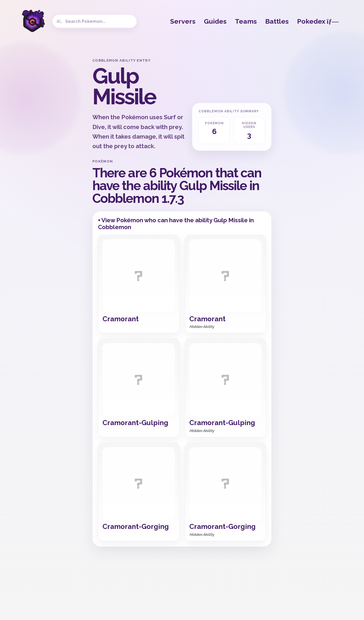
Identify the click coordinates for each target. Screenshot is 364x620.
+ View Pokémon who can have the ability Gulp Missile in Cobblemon (176, 224)
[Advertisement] (46, 138)
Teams (246, 21)
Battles (277, 21)
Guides (215, 21)
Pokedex (318, 21)
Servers (183, 21)
